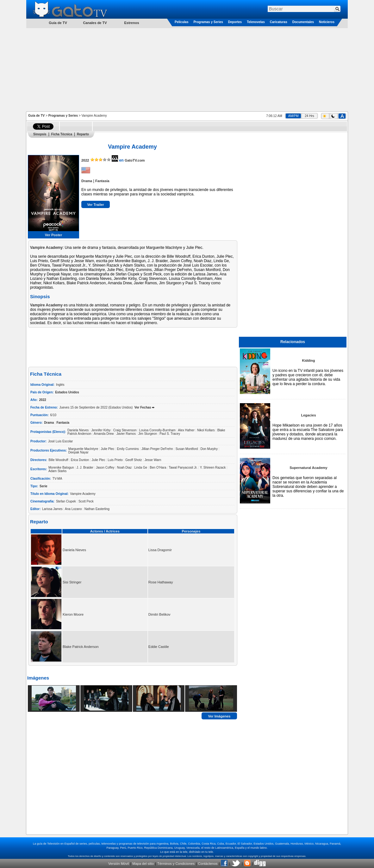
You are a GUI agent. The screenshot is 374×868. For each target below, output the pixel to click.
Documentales (303, 22)
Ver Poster (53, 235)
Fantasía (102, 181)
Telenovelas (256, 22)
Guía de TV (36, 116)
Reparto (83, 134)
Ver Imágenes (219, 716)
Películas (181, 22)
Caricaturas (279, 22)
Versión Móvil (118, 864)
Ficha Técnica (62, 134)
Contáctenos (208, 864)
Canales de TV (95, 23)
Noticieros (327, 22)
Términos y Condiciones (176, 864)
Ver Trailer (95, 205)
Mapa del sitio (143, 864)
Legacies (308, 415)
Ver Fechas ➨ (145, 407)
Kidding (309, 360)
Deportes (235, 22)
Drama (87, 181)
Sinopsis (40, 134)
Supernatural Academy (308, 468)
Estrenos (131, 23)
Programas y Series (208, 22)
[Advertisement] (187, 69)
